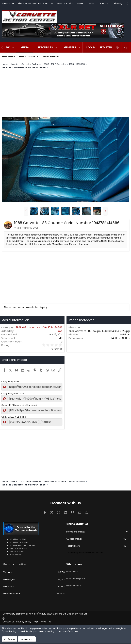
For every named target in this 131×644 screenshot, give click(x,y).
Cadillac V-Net (18, 537)
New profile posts (76, 574)
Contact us (8, 619)
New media (9, 57)
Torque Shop (17, 549)
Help (35, 619)
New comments (29, 57)
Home (43, 619)
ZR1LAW (61, 592)
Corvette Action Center (23, 543)
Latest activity (74, 580)
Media (25, 47)
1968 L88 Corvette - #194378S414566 (39, 327)
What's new (74, 562)
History (118, 3)
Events (104, 3)
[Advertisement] (65, 93)
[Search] (126, 47)
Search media (51, 57)
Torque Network (19, 546)
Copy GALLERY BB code (14, 415)
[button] (13, 47)
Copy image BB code (13, 393)
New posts (72, 568)
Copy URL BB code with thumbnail (19, 404)
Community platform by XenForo (34, 612)
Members (70, 47)
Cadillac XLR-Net (19, 540)
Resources (45, 47)
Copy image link (10, 382)
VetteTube (16, 552)
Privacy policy (24, 619)
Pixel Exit (83, 612)
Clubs (90, 3)
